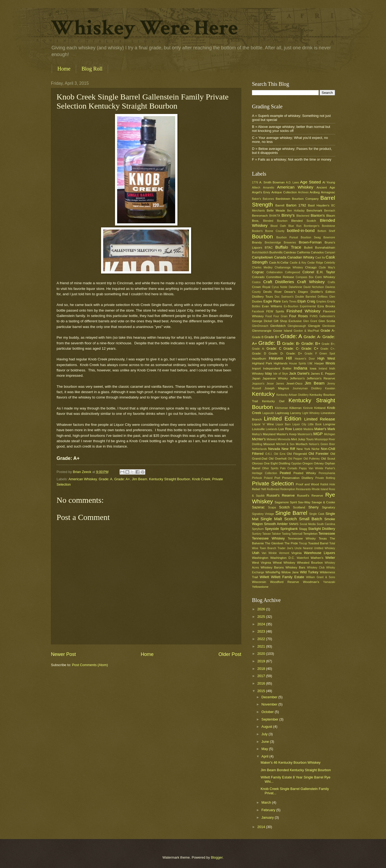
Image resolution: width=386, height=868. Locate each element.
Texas (323, 538)
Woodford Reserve (285, 582)
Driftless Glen (326, 297)
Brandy (257, 242)
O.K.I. (269, 454)
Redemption (288, 489)
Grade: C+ (310, 348)
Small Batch (311, 519)
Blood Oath (278, 226)
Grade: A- (312, 337)
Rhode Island (320, 489)
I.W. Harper (316, 363)
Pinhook (257, 478)
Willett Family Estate (288, 577)
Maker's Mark (325, 429)
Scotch (284, 507)
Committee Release (280, 277)
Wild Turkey (309, 572)
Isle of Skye (281, 374)
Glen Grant (310, 321)
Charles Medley (262, 267)
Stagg (303, 529)
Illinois (330, 363)
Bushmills (276, 252)
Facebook (258, 311)
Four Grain (281, 316)
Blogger (217, 857)
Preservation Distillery (298, 478)
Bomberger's (312, 226)
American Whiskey (83, 479)
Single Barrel (291, 513)
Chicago (311, 267)
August (267, 727)
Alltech (256, 188)
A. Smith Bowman (272, 182)
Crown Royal (261, 287)
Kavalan (330, 388)
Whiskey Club (316, 568)
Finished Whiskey (303, 311)
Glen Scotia (327, 321)
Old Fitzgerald (297, 454)
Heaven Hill (280, 358)
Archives (303, 192)
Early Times (289, 302)
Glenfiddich (278, 326)
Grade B (258, 337)
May (265, 749)
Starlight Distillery (322, 529)
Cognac (258, 272)
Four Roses (299, 316)
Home (64, 69)
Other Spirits (270, 468)
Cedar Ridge (315, 263)
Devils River (272, 292)
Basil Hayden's (319, 205)
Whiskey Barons (272, 567)
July (265, 734)
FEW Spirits (275, 311)
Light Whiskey (311, 413)
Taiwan (266, 534)
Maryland (269, 434)
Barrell (280, 205)
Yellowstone (260, 587)
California (303, 252)
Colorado (258, 277)
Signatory (329, 507)
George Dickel (262, 321)
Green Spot (327, 354)
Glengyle (314, 326)
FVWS (314, 316)
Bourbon (262, 236)
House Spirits (298, 363)
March (267, 802)
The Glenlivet (274, 543)
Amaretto (269, 188)
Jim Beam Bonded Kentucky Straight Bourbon (296, 770)
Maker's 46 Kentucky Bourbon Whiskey (291, 762)
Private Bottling (325, 478)
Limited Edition (283, 418)
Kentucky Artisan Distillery (292, 395)
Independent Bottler (277, 368)
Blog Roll (92, 69)
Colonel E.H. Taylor (319, 272)
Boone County (275, 231)
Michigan (330, 434)
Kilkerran (296, 408)
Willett (264, 577)
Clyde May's (327, 267)
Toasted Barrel (318, 543)
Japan (256, 378)
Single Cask (317, 514)
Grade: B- (291, 343)
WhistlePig (273, 572)
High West (326, 358)
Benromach (260, 216)
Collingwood (292, 272)
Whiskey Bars (295, 567)
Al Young (329, 182)
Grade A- (328, 330)
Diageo (303, 292)
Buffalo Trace (288, 247)
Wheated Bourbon (310, 563)
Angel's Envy (261, 192)
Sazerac (258, 507)
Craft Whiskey (311, 282)
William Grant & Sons (321, 577)
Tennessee (327, 533)
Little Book (315, 424)
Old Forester (318, 454)
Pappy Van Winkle (311, 468)
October (268, 712)
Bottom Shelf (326, 231)
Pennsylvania (327, 473)
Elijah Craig (306, 301)
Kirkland (320, 408)
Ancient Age (326, 187)
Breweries (290, 243)
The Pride (291, 543)
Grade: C (274, 348)
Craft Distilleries (279, 282)
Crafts (331, 282)
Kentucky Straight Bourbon (170, 479)
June (266, 742)
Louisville (258, 429)
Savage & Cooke (323, 502)
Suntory (257, 534)
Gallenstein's (327, 316)
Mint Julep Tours (302, 439)
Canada (280, 257)
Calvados (317, 252)
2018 (262, 669)
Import (256, 368)
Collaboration (275, 272)
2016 (262, 683)
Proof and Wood (307, 484)
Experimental (308, 306)
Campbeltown (263, 257)
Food (268, 316)
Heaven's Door (305, 359)
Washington (260, 558)
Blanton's (318, 215)
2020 (262, 654)
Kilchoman (281, 408)
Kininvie (308, 408)
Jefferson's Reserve (321, 378)
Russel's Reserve (281, 495)
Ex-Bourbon (291, 306)
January (268, 817)
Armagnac (328, 192)
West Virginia (261, 563)
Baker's (257, 199)
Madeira (308, 429)
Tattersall (297, 534)
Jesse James (275, 384)
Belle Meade (276, 210)
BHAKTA (275, 216)
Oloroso (257, 463)
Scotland (299, 507)
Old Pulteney (312, 459)
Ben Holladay (296, 211)
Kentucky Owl (273, 401)
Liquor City (299, 424)
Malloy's (257, 434)
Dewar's (290, 292)
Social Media (308, 524)
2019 (262, 661)
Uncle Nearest (304, 548)
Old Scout (328, 459)
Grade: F (311, 354)
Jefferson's (297, 378)
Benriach (330, 211)
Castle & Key (298, 263)
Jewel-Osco (294, 383)
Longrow (329, 424)
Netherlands (259, 449)
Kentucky (263, 394)
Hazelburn (259, 359)
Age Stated (310, 182)
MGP (318, 434)
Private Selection (273, 483)
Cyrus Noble (279, 287)
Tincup (303, 543)
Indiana (301, 368)
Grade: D (259, 353)
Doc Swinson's (284, 297)
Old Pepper (295, 459)
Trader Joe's (285, 548)
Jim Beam (140, 479)
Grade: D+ (294, 353)
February (269, 810)
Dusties (257, 301)
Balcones (268, 199)
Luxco (298, 429)
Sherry (313, 507)
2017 (262, 676)
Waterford (303, 558)
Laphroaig (282, 413)
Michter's (259, 439)
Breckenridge (273, 243)
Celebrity (330, 263)
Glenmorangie (262, 331)
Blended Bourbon (275, 221)
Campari (330, 252)
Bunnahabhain (325, 248)
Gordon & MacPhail (307, 331)
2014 (262, 827)
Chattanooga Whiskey (289, 267)
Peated (285, 473)
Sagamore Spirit (286, 502)
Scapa (272, 507)
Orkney (319, 463)
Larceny (296, 413)
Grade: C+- (328, 349)
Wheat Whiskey (284, 563)
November (270, 704)
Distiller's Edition (323, 292)
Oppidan (296, 463)
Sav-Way (304, 502)
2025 (262, 617)
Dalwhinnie (295, 287)
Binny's (288, 215)
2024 (262, 624)
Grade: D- (276, 353)
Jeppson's (258, 384)
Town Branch (268, 548)
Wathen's (317, 558)
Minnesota (284, 439)
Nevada (274, 449)
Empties (321, 302)
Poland (268, 478)
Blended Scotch (303, 221)
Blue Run (295, 226)
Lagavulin (268, 413)
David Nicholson (314, 287)
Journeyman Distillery (307, 388)
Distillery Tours (262, 297)
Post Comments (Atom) (90, 665)
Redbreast (273, 489)
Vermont (284, 553)
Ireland (323, 369)
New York (303, 449)
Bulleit (308, 248)
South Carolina (326, 524)
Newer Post (63, 654)
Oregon (308, 463)
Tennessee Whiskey (268, 538)
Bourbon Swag (311, 237)
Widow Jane (290, 572)
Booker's (257, 231)
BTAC (269, 248)
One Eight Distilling (277, 463)
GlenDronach (260, 326)
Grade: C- (291, 348)
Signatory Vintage (263, 514)
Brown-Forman (310, 242)
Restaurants (303, 489)
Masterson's (305, 434)
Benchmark (314, 210)
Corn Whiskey (325, 277)
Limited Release (320, 419)
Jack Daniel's (299, 373)
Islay (268, 373)
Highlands (281, 363)
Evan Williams (272, 306)
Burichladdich (260, 252)
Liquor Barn (283, 424)
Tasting (286, 534)
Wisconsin (259, 582)
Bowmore (329, 237)
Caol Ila (320, 258)
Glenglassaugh (297, 326)
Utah (256, 553)
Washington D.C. (282, 558)
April (265, 756)
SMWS (294, 524)
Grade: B (270, 343)
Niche (316, 449)
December (270, 697)
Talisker (276, 534)
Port (277, 478)
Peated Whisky (305, 473)
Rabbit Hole (328, 484)
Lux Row (285, 429)
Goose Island (283, 331)
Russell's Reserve (310, 496)
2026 (262, 609)
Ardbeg (315, 192)
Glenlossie (329, 326)
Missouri (269, 444)
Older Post (230, 654)
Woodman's (311, 582)
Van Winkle (269, 553)
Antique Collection (284, 192)
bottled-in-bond (301, 230)
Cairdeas (290, 252)
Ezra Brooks (326, 306)
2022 (262, 639)
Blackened (303, 216)
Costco (256, 282)
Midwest (272, 439)
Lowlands (272, 429)
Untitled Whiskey (324, 548)
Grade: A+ (122, 479)
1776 (255, 182)
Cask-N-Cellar (279, 263)
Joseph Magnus (277, 388)
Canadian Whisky (301, 257)
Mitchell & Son (285, 444)
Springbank (289, 529)
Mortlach (302, 444)
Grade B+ (272, 337)
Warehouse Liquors (320, 553)
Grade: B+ (311, 343)
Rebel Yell (259, 489)
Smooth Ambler (276, 524)
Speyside (272, 529)
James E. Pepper (323, 374)
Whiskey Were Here (144, 28)
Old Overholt (278, 459)
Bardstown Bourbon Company (297, 199)
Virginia (296, 553)
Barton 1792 (296, 205)
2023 (262, 631)
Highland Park (262, 363)
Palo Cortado (289, 468)
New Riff (288, 449)
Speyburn (258, 529)
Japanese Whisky (275, 378)
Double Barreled (306, 297)
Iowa (313, 368)
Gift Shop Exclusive (288, 321)
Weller (330, 558)
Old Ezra (279, 454)
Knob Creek (201, 479)
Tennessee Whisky (302, 538)
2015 (262, 691)
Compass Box (305, 277)
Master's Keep (287, 434)
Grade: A (105, 479)
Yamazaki (329, 582)
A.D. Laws (292, 182)
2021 (262, 646)
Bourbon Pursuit (287, 237)
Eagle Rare (272, 301)
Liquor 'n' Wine (263, 424)
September (270, 719)
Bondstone (329, 226)
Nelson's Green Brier (322, 444)
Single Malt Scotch (279, 519)
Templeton (310, 534)
